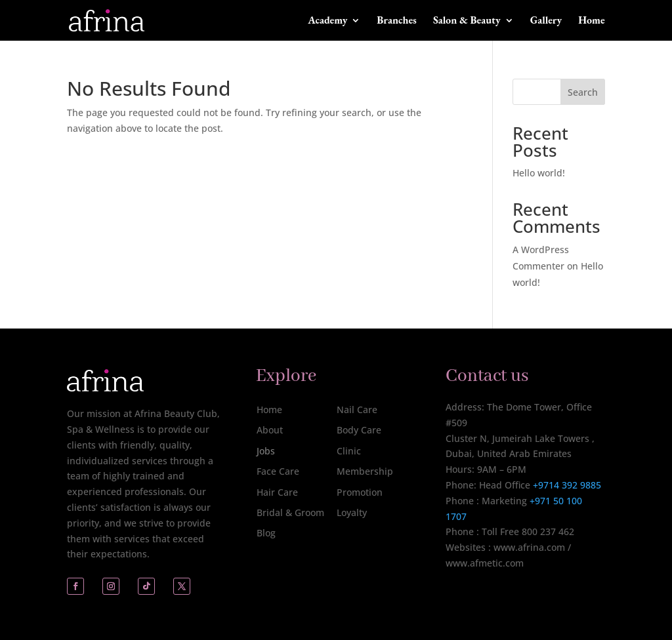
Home (591, 21)
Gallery (546, 21)
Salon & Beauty (467, 21)
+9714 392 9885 (567, 485)
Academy (327, 21)
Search (583, 92)
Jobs (266, 451)
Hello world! (539, 173)
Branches (397, 21)
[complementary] (577, 568)
